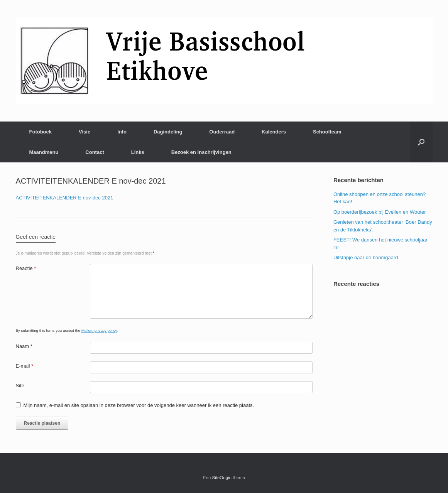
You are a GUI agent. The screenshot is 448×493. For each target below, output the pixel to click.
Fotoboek (41, 132)
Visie (85, 132)
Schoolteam (327, 132)
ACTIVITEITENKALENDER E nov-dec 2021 (65, 198)
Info (122, 132)
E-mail (25, 366)
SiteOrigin (222, 478)
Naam (24, 346)
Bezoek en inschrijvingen (201, 152)
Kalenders (274, 132)
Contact (95, 152)
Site (20, 386)
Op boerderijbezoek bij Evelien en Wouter (380, 212)
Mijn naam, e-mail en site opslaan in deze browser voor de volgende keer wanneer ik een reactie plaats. (139, 405)
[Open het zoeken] (421, 142)
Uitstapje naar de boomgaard (366, 257)
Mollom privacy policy (99, 330)
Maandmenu (44, 152)
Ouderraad (222, 132)
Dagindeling (168, 132)
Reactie (26, 268)
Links (138, 152)
